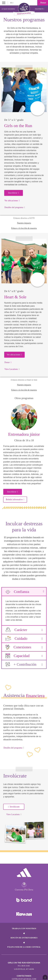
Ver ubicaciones (12, 201)
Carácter (24, 630)
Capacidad (24, 656)
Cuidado (24, 638)
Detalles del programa (15, 207)
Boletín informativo (15, 499)
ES (12, 3)
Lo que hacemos (8, 9)
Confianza (24, 592)
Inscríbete (40, 9)
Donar (43, 3)
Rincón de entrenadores (24, 938)
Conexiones (24, 647)
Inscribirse (14, 193)
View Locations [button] (14, 814)
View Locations (12, 369)
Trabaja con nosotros (24, 929)
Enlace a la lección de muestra (24, 228)
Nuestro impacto (24, 223)
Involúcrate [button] (14, 807)
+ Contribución (24, 664)
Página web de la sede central (24, 947)
